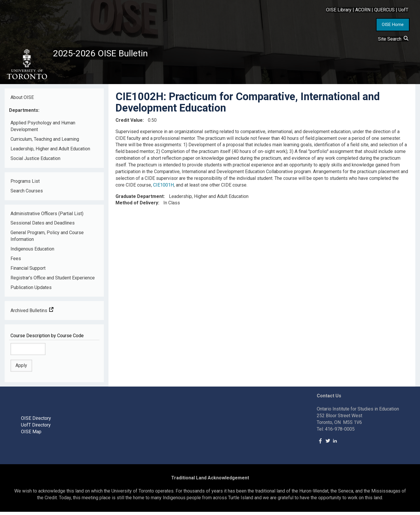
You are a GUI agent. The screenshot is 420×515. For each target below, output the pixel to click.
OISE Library (339, 10)
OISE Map (31, 435)
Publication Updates (31, 290)
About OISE (22, 100)
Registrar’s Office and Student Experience (53, 281)
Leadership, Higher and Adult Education (50, 152)
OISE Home (393, 25)
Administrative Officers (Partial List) (47, 216)
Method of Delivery (137, 206)
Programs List (25, 184)
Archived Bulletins (32, 314)
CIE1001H (163, 188)
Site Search (393, 39)
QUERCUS (384, 10)
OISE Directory (36, 421)
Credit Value (129, 123)
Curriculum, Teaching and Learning (45, 142)
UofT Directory (36, 428)
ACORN (363, 10)
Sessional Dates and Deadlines (43, 226)
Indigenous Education (32, 252)
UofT (403, 10)
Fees (16, 262)
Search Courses (27, 194)
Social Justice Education (35, 162)
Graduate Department (140, 199)
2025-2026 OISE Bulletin (109, 55)
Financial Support (28, 271)
